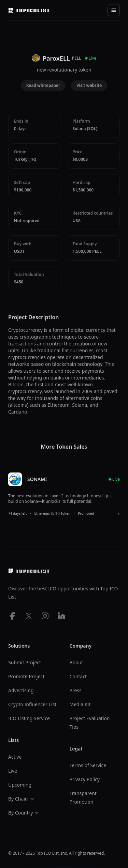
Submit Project (25, 662)
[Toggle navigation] (114, 10)
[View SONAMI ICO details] (118, 514)
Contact (78, 676)
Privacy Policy (85, 779)
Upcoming (20, 785)
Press (76, 690)
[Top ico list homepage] (29, 10)
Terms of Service (88, 765)
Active (15, 757)
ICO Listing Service (29, 718)
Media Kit (80, 704)
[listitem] (64, 494)
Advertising (21, 690)
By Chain (22, 799)
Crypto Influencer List (32, 704)
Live (13, 771)
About (76, 662)
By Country (24, 813)
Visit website (89, 85)
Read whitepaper (43, 85)
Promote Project (26, 676)
